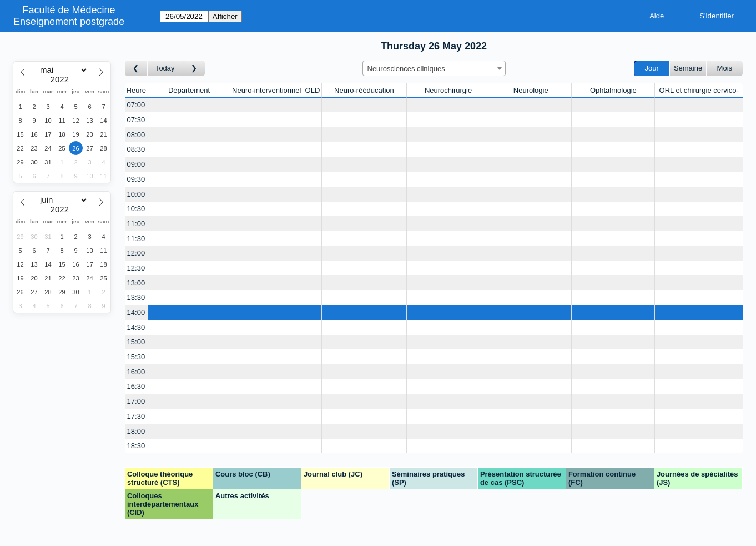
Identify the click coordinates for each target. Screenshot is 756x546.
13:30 (136, 297)
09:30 (136, 179)
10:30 (136, 209)
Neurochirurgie (448, 90)
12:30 (136, 268)
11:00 (136, 224)
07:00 (136, 105)
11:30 (136, 239)
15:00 (136, 342)
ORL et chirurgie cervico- (699, 90)
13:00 (136, 283)
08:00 (136, 135)
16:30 (136, 386)
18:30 (136, 446)
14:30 (136, 327)
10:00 (136, 194)
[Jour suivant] (194, 69)
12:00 (136, 253)
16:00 (136, 372)
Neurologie (531, 90)
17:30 (136, 416)
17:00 (136, 401)
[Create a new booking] (189, 105)
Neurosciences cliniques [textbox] (406, 69)
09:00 (136, 164)
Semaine (688, 68)
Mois (725, 68)
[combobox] (434, 68)
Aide (657, 16)
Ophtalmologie (613, 90)
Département (189, 90)
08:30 (136, 149)
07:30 (136, 120)
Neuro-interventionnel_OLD (276, 90)
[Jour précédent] (136, 69)
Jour (652, 68)
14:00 (136, 312)
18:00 (136, 431)
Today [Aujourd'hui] (165, 68)
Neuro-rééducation (364, 90)
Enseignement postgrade (69, 22)
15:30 (136, 357)
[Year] (62, 79)
